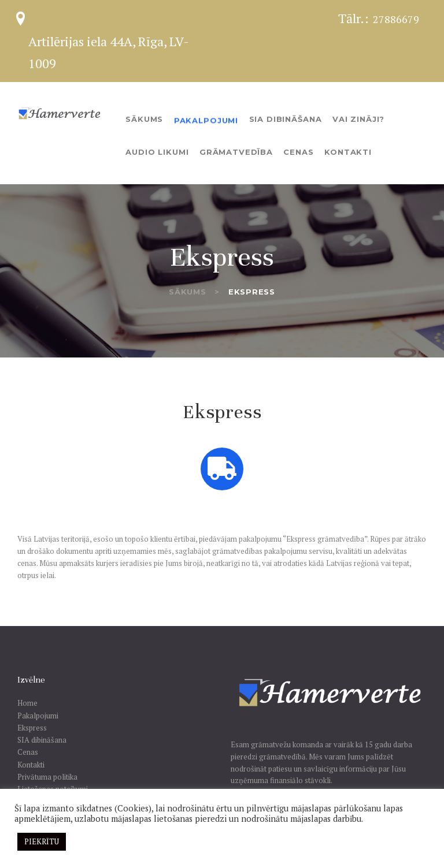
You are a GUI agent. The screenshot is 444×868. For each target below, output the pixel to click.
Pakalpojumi (38, 716)
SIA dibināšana (42, 740)
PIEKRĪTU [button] (42, 841)
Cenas (28, 752)
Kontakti (31, 765)
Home (27, 703)
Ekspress (32, 728)
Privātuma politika (47, 777)
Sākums (187, 292)
